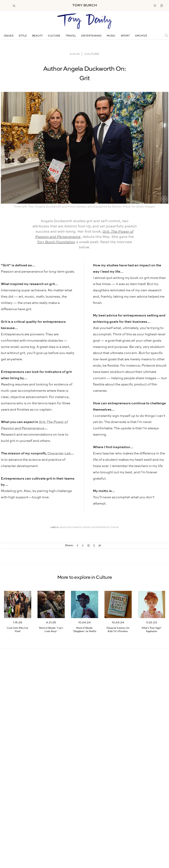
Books (87, 528)
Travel (71, 36)
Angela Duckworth (71, 528)
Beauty (37, 36)
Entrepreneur (100, 528)
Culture (54, 36)
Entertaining (91, 36)
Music (111, 36)
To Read (114, 528)
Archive (141, 36)
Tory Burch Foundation (56, 242)
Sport (125, 36)
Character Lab (59, 453)
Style (23, 36)
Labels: (55, 528)
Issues (9, 36)
